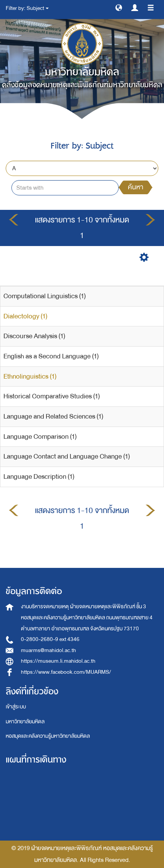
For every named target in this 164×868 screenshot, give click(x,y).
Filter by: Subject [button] (27, 8)
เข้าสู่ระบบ (16, 707)
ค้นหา (135, 187)
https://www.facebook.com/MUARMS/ (66, 672)
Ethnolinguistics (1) (30, 376)
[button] (119, 7)
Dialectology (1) (25, 316)
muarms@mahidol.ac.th (49, 650)
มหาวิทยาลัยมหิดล (25, 722)
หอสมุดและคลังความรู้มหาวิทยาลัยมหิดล (48, 736)
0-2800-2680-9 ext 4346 (50, 639)
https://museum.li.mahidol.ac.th (58, 661)
